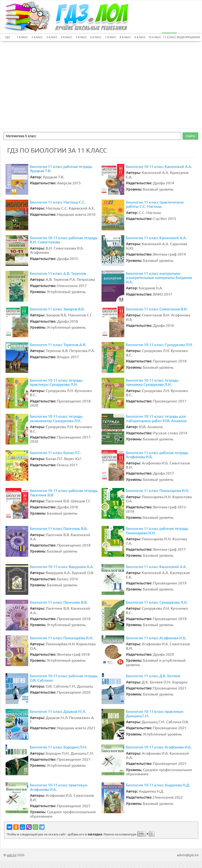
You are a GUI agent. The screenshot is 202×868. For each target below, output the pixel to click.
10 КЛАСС (155, 37)
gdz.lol (12, 855)
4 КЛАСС (66, 37)
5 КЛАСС (81, 37)
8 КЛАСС (125, 37)
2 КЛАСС (37, 37)
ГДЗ (8, 37)
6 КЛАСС (96, 37)
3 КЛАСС (52, 37)
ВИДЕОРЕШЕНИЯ (184, 37)
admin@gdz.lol (188, 855)
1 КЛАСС (22, 37)
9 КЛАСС (140, 37)
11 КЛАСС (169, 37)
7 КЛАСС (111, 37)
